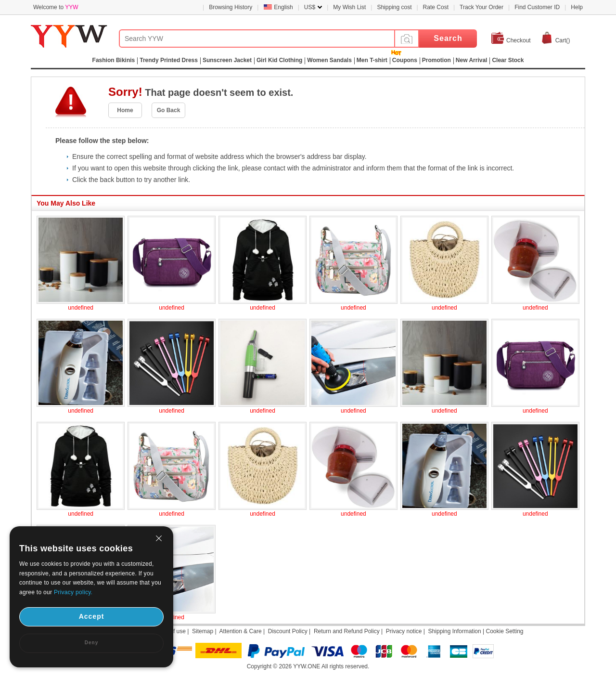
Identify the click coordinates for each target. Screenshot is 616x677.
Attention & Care (241, 631)
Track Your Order (481, 7)
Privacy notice (404, 631)
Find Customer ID (537, 7)
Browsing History (231, 7)
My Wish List (349, 7)
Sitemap (203, 631)
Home (125, 110)
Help (577, 7)
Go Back (169, 110)
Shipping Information (455, 631)
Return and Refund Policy (347, 631)
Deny (91, 643)
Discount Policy (288, 631)
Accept (92, 616)
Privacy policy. (73, 592)
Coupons (405, 60)
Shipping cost (394, 7)
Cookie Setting (504, 631)
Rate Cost (436, 7)
